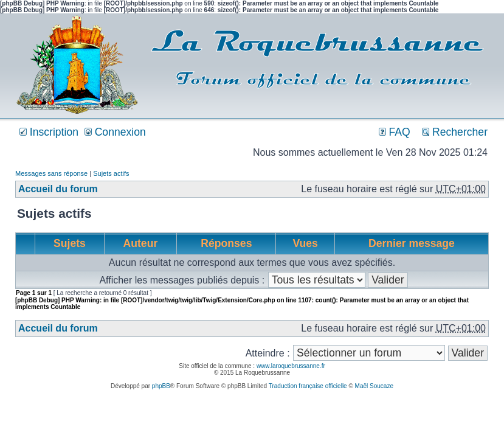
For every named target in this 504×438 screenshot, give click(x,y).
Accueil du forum (58, 189)
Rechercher (455, 132)
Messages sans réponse (51, 173)
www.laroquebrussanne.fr (291, 366)
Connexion (115, 132)
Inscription (49, 132)
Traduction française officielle (308, 386)
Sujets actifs (111, 173)
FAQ (395, 132)
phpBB (161, 386)
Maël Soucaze (374, 386)
